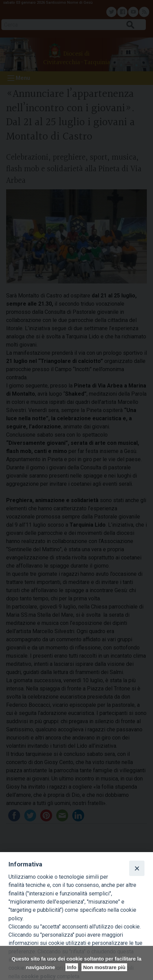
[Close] (137, 868)
